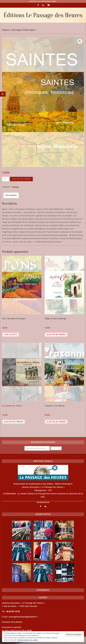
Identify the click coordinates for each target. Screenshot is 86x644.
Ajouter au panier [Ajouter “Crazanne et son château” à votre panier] (56, 422)
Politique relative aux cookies (28, 640)
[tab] (11, 195)
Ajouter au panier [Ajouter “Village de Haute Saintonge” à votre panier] (56, 335)
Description (11, 195)
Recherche (56, 448)
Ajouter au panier (21, 179)
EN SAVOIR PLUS (43, 502)
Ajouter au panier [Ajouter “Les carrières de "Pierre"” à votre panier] (14, 422)
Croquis (15, 187)
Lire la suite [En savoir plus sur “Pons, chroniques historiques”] (11, 335)
